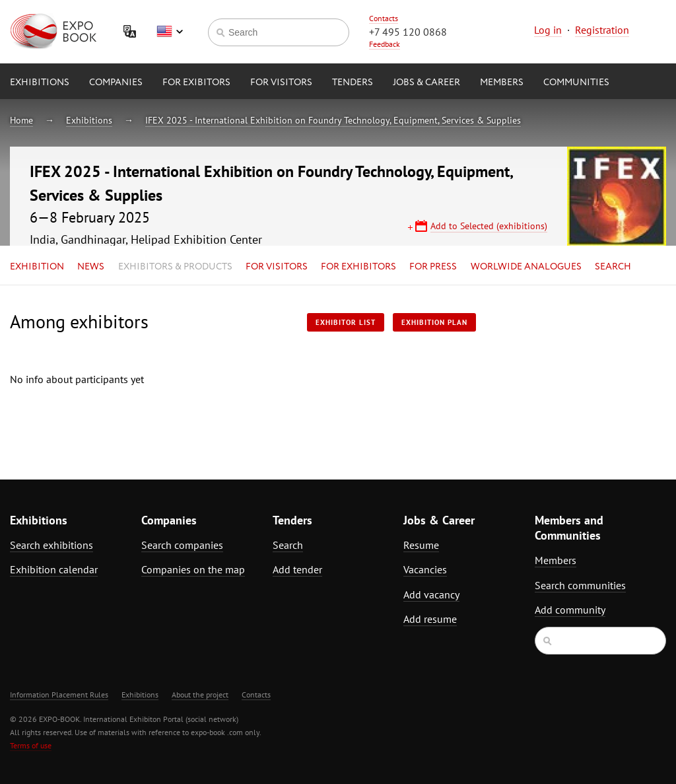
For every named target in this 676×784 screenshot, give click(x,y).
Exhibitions (40, 83)
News (91, 267)
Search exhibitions (51, 545)
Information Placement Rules (59, 695)
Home (21, 120)
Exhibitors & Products (175, 267)
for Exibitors (196, 83)
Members (502, 83)
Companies (116, 83)
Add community (570, 610)
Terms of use (31, 745)
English (170, 32)
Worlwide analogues (526, 267)
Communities (576, 83)
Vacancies (425, 569)
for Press (433, 267)
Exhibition (37, 267)
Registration (602, 30)
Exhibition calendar (54, 569)
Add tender (297, 569)
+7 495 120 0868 (408, 32)
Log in (548, 30)
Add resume (430, 619)
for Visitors (281, 83)
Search (613, 267)
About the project (200, 695)
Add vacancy (431, 594)
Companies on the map (193, 569)
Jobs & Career (426, 83)
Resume (421, 545)
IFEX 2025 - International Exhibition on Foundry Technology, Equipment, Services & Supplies (333, 120)
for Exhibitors (358, 267)
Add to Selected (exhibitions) (489, 226)
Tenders (353, 83)
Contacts (384, 18)
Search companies (182, 545)
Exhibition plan (434, 322)
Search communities (580, 585)
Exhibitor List (346, 322)
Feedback (385, 44)
